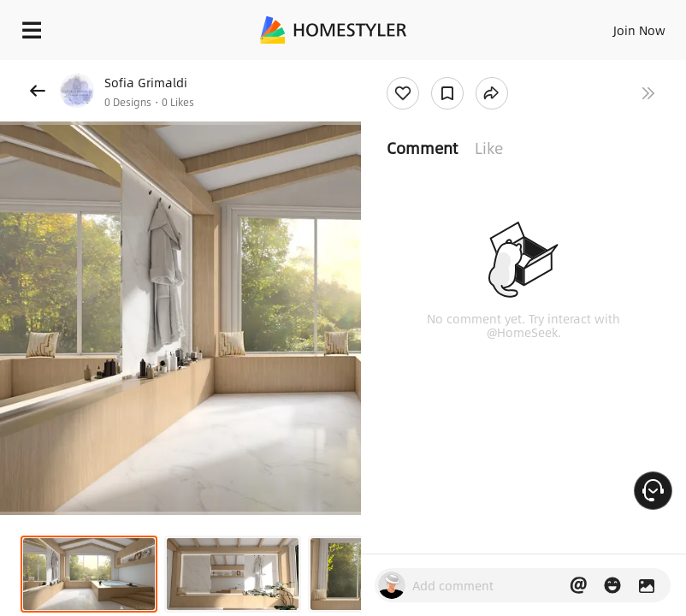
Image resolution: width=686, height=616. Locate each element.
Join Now (639, 30)
